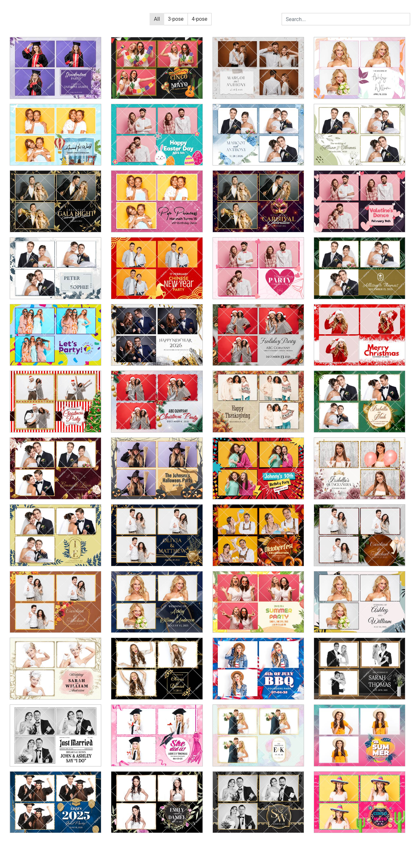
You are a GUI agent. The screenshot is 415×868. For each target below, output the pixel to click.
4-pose (200, 19)
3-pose (176, 19)
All (157, 19)
